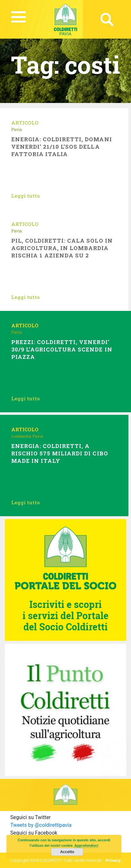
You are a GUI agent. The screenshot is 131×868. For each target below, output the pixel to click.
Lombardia (21, 436)
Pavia (17, 129)
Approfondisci (86, 845)
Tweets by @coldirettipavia (41, 825)
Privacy (113, 860)
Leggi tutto (26, 196)
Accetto (67, 852)
